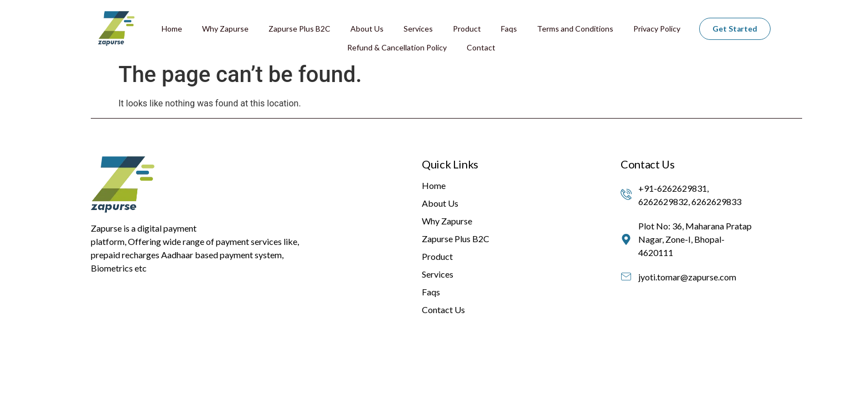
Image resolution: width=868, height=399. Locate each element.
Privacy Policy (657, 29)
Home (172, 29)
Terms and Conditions (575, 29)
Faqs (509, 29)
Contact (481, 47)
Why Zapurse (225, 29)
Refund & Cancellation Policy (397, 47)
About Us (367, 29)
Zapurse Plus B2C (299, 29)
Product (467, 29)
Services (418, 29)
